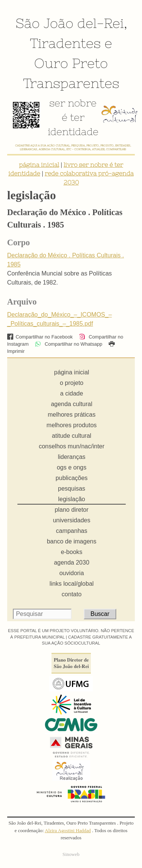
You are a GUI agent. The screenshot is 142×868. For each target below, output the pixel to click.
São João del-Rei (70, 23)
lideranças (72, 457)
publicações (72, 478)
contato (72, 594)
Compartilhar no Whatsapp (69, 344)
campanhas (72, 531)
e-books (72, 552)
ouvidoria (72, 573)
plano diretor (72, 510)
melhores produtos (72, 425)
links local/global (72, 584)
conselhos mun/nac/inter (71, 446)
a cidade (72, 393)
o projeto (72, 383)
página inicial (39, 165)
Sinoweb (71, 854)
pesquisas (72, 489)
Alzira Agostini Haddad (68, 831)
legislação (72, 499)
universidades (72, 520)
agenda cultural (71, 404)
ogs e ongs (72, 467)
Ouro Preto (71, 63)
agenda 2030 (71, 563)
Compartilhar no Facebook (40, 337)
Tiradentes (65, 43)
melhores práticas (72, 415)
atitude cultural (72, 436)
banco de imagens (72, 541)
